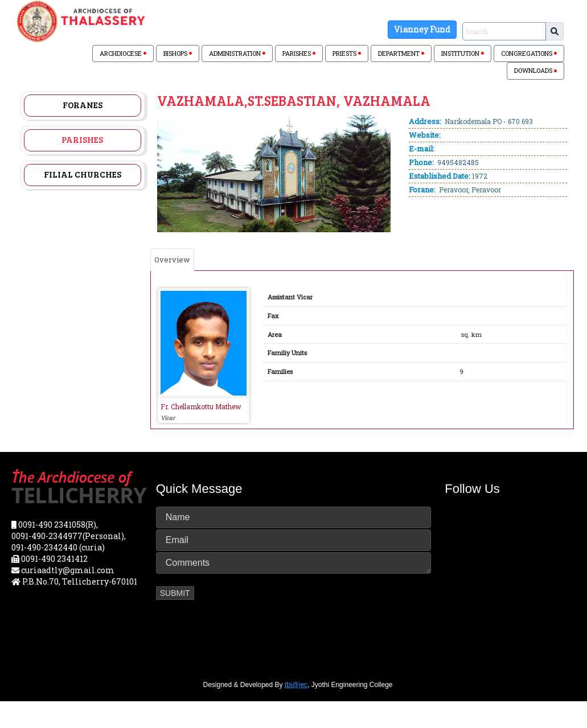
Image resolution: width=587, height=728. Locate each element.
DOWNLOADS (535, 70)
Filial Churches (83, 174)
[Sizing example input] (504, 31)
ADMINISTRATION (237, 53)
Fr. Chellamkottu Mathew (201, 406)
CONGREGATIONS (529, 53)
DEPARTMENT (401, 53)
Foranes (83, 105)
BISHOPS (178, 53)
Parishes (82, 139)
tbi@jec (296, 685)
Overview (172, 260)
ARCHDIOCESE (123, 53)
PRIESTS (347, 53)
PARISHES (299, 53)
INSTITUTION (463, 53)
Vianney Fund (422, 29)
